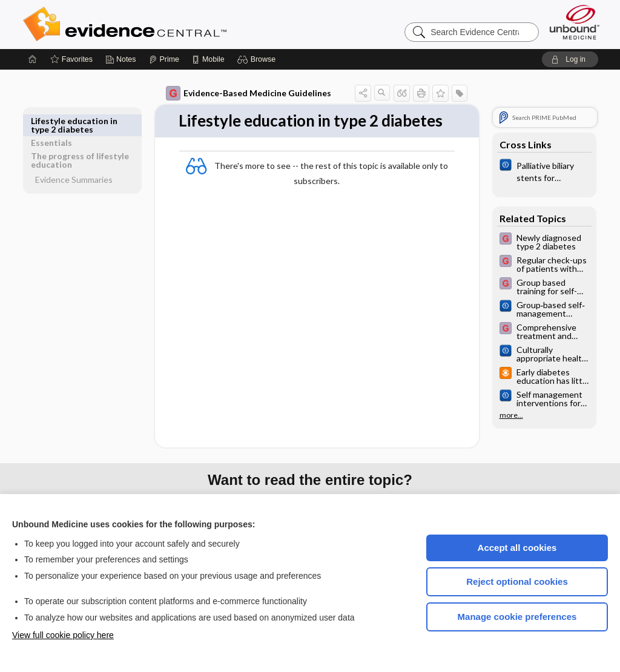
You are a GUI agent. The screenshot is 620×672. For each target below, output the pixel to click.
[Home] (33, 59)
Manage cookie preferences (517, 617)
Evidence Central (173, 24)
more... (511, 415)
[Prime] (164, 59)
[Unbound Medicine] (575, 22)
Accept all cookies (517, 548)
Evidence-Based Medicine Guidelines (249, 93)
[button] (258, 59)
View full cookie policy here (63, 635)
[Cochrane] (544, 171)
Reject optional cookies (517, 581)
